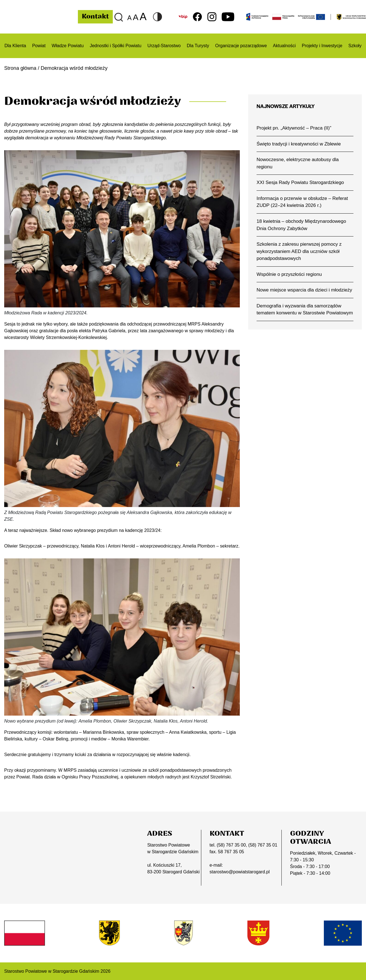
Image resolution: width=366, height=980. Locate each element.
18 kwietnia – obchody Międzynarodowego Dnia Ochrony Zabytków (302, 225)
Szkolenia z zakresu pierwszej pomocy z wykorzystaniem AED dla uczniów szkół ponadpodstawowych (300, 252)
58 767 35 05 (231, 851)
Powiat (39, 46)
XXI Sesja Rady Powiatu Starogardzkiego (301, 183)
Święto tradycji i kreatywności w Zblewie (299, 144)
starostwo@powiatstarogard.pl (240, 872)
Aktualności (284, 46)
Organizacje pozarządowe (241, 46)
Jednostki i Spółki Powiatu (115, 46)
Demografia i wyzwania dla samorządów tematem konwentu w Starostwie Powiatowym (299, 314)
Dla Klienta (15, 46)
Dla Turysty (198, 46)
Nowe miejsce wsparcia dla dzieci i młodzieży (305, 291)
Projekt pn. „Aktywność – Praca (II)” (294, 128)
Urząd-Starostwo (164, 46)
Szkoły (355, 46)
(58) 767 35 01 (263, 845)
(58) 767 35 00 (231, 845)
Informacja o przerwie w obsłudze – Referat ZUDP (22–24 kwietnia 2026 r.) (303, 202)
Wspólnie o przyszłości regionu (290, 275)
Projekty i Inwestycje (322, 46)
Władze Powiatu (68, 46)
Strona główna (21, 68)
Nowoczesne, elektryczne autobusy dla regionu (298, 163)
